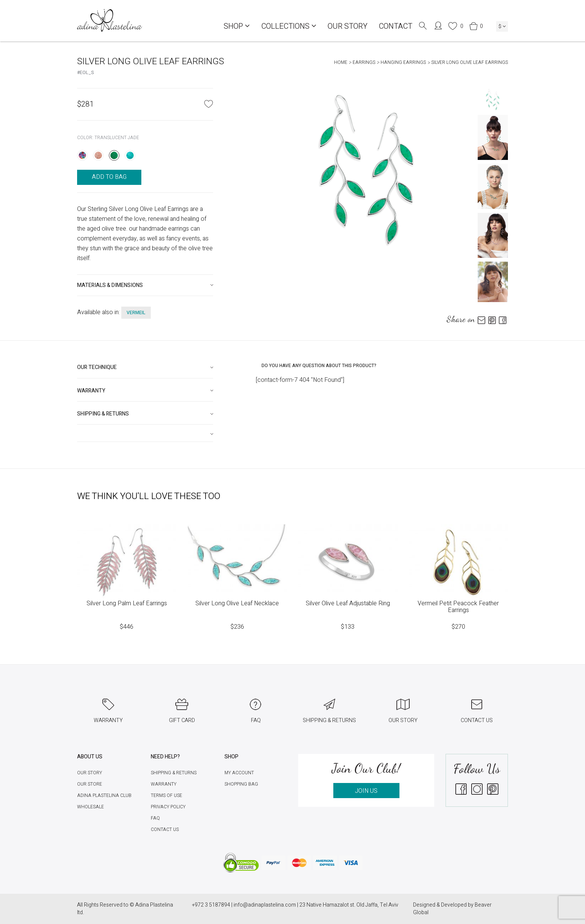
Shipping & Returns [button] (103, 414)
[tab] (145, 285)
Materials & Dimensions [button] (110, 285)
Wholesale (91, 807)
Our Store (90, 784)
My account (239, 773)
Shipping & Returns (174, 773)
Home (341, 62)
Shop (237, 26)
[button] (145, 434)
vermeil (136, 313)
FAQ (155, 818)
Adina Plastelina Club (104, 795)
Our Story (347, 26)
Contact (395, 26)
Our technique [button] (97, 367)
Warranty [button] (91, 391)
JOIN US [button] (366, 791)
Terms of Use (166, 795)
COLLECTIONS (289, 26)
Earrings (364, 62)
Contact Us (165, 829)
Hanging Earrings (403, 62)
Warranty (164, 784)
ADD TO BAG (109, 177)
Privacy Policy (168, 807)
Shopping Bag (241, 784)
